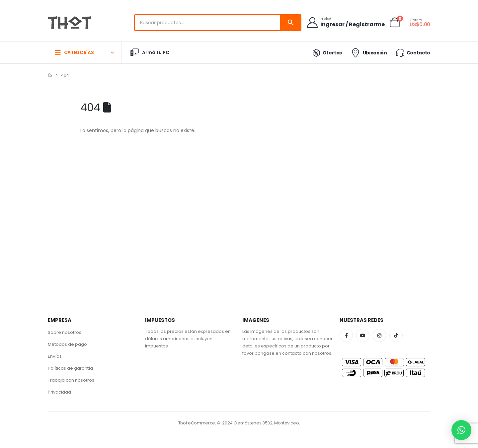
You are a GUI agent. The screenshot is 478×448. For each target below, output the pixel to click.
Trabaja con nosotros (71, 380)
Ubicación (368, 53)
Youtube (363, 336)
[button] (461, 430)
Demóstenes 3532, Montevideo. (267, 423)
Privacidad (59, 392)
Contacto (413, 53)
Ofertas (326, 53)
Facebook (346, 336)
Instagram (379, 336)
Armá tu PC (149, 52)
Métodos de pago (67, 344)
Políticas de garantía (70, 368)
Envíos (55, 356)
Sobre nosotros (65, 332)
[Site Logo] (70, 23)
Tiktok (396, 336)
